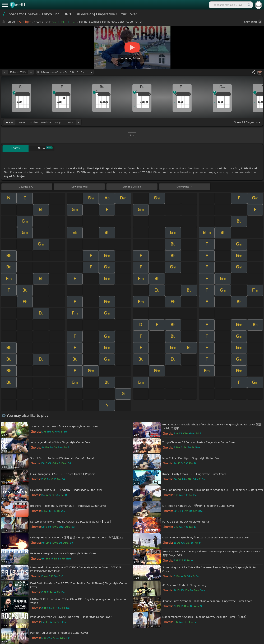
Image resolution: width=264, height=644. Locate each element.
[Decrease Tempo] (5, 72)
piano (22, 122)
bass (70, 122)
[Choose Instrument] (78, 122)
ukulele (34, 122)
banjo (58, 122)
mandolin (46, 122)
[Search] (249, 5)
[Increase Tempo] (31, 72)
